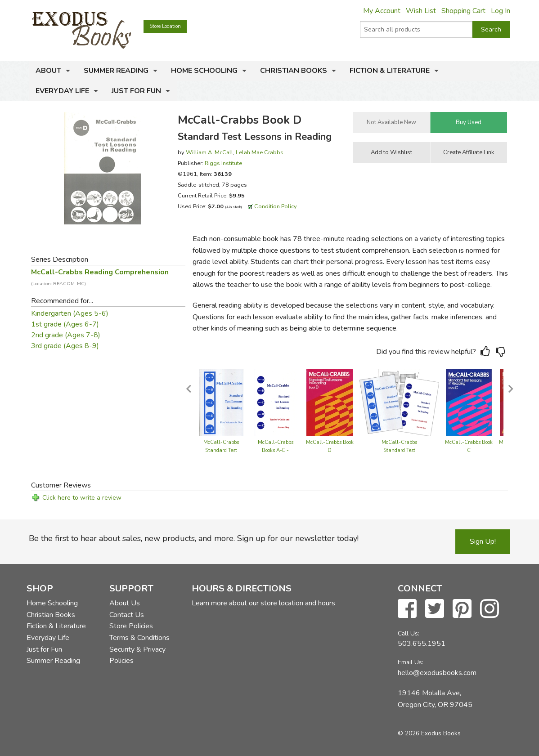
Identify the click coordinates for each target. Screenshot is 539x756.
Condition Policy (276, 206)
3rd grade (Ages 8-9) (65, 346)
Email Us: (411, 662)
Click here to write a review (82, 498)
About (48, 71)
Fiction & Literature (390, 71)
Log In (501, 11)
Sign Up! (483, 541)
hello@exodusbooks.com (437, 673)
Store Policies (131, 626)
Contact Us (127, 615)
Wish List (421, 11)
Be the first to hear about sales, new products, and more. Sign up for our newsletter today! (194, 538)
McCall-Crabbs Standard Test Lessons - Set (399, 450)
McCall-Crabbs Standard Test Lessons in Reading (221, 450)
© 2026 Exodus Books (429, 733)
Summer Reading (116, 71)
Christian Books (294, 71)
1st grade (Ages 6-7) (65, 324)
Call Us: (409, 633)
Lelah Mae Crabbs (260, 152)
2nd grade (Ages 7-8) (66, 335)
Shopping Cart (463, 11)
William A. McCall (209, 152)
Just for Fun (136, 91)
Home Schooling (204, 71)
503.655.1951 (422, 644)
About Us (125, 603)
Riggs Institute (223, 163)
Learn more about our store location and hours (263, 603)
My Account (382, 11)
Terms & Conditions (139, 638)
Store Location (165, 26)
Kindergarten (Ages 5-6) (70, 313)
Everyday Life (62, 91)
